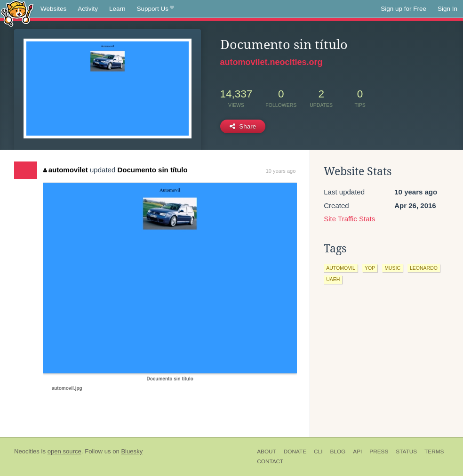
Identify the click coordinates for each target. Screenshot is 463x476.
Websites (53, 9)
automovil (341, 268)
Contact (270, 461)
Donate (295, 452)
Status (406, 452)
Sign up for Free (403, 9)
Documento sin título (152, 170)
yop (370, 268)
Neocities (27, 451)
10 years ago (281, 171)
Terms (434, 452)
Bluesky (132, 451)
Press (379, 452)
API (357, 452)
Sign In (447, 9)
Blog (338, 452)
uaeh (333, 279)
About (267, 452)
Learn (117, 9)
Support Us (156, 9)
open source (64, 451)
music (392, 268)
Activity (88, 9)
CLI (318, 452)
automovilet (66, 170)
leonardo (424, 268)
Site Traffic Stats (349, 219)
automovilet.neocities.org (271, 62)
